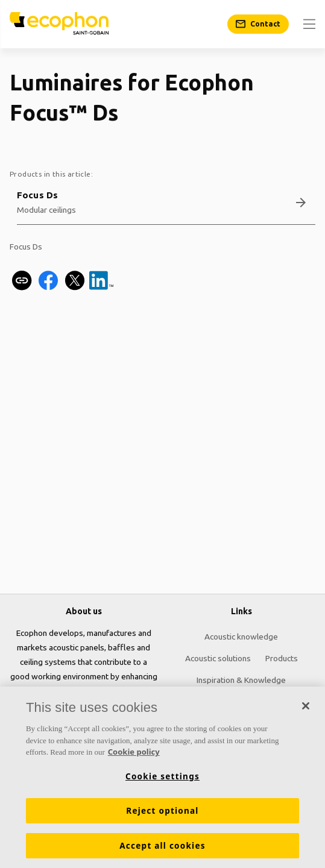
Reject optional (162, 811)
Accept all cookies (162, 846)
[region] (162, 777)
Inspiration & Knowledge (241, 680)
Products (282, 658)
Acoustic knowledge (241, 637)
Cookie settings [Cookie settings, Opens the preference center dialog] (162, 776)
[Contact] (258, 24)
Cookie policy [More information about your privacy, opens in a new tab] (134, 752)
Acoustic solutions (218, 658)
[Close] (306, 706)
